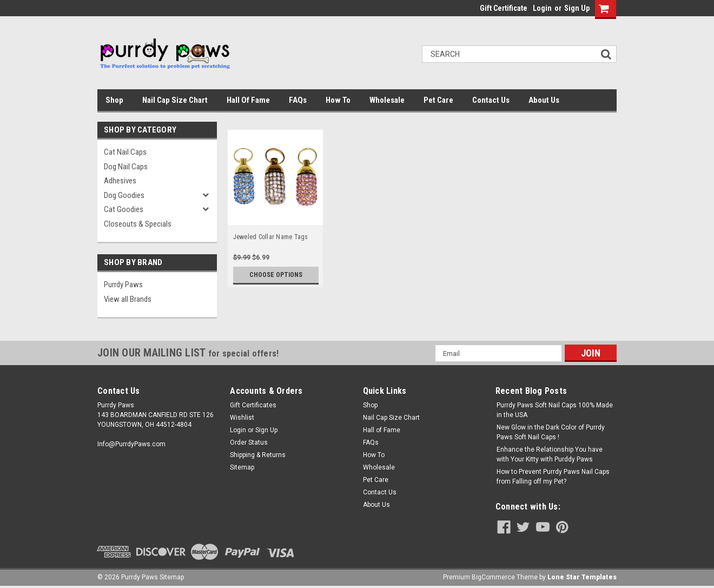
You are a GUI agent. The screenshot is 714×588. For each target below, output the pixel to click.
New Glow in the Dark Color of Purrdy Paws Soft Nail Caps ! (551, 432)
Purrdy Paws (123, 285)
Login (542, 8)
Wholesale (387, 100)
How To (338, 100)
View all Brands (128, 299)
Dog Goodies (124, 195)
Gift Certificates (253, 405)
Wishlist (242, 418)
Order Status (249, 442)
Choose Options (276, 275)
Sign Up (577, 8)
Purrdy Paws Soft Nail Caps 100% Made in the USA (555, 410)
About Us (544, 100)
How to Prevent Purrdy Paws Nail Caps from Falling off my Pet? (553, 477)
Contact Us (491, 100)
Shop (114, 100)
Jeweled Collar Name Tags (271, 237)
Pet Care (438, 100)
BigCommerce (493, 577)
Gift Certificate (504, 8)
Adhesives (120, 181)
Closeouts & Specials (138, 224)
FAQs (298, 100)
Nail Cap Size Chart (175, 100)
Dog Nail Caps (126, 167)
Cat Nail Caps (125, 152)
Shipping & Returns (258, 455)
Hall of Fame (248, 100)
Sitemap (242, 467)
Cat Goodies (124, 209)
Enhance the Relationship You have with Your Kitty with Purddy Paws (550, 454)
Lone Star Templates (582, 577)
